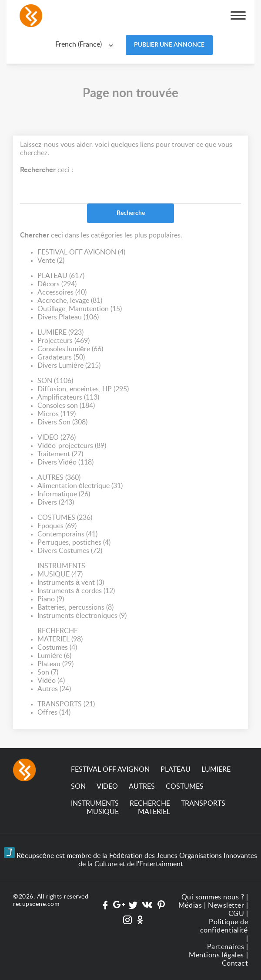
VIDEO (57, 438)
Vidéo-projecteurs (72, 446)
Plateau (55, 664)
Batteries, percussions (75, 608)
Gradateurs (61, 358)
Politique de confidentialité (224, 926)
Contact (235, 963)
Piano (51, 599)
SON (55, 381)
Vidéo (51, 681)
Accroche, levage (70, 301)
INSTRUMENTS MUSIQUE (61, 571)
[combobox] (86, 45)
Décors (57, 284)
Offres (54, 713)
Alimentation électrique (80, 486)
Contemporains (67, 534)
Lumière (54, 656)
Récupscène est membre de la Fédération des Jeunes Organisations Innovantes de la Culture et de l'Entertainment (131, 857)
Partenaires (226, 947)
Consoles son (66, 406)
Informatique (64, 494)
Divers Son (62, 422)
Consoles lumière (70, 349)
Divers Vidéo (65, 463)
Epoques (57, 526)
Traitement (60, 454)
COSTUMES (65, 518)
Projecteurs (64, 341)
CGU (236, 914)
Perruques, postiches (74, 543)
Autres (54, 689)
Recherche (131, 213)
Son (48, 673)
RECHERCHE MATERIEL (60, 636)
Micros (57, 414)
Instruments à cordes (76, 591)
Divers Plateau (68, 317)
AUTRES (59, 478)
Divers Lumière (69, 366)
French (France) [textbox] (79, 44)
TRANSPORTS (66, 704)
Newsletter (226, 905)
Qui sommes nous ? (213, 897)
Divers (56, 503)
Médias (190, 905)
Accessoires (62, 293)
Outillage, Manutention (80, 309)
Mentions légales (216, 955)
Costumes (57, 648)
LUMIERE (60, 333)
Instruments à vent (71, 583)
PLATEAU (61, 276)
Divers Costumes (70, 551)
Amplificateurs (68, 398)
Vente (51, 261)
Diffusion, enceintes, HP (83, 389)
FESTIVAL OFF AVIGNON (81, 253)
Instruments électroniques (82, 616)
